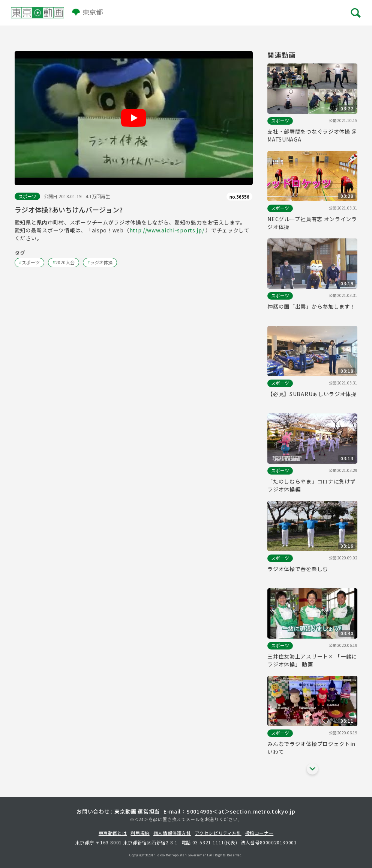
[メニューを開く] (355, 13)
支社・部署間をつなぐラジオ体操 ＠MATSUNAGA (312, 135)
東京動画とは (113, 833)
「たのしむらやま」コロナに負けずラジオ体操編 (311, 485)
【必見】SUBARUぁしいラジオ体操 (312, 394)
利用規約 (140, 833)
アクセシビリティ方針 (218, 833)
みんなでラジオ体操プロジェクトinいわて (311, 748)
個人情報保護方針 (172, 833)
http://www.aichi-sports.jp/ (167, 230)
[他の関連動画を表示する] (312, 769)
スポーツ (27, 196)
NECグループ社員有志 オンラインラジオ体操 (312, 223)
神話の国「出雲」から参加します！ (311, 306)
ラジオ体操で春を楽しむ (298, 569)
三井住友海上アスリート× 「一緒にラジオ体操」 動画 (312, 660)
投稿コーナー (259, 833)
